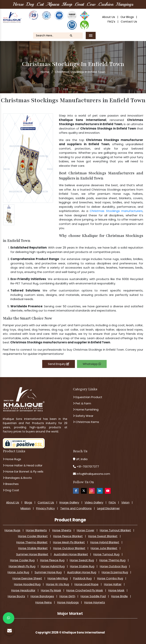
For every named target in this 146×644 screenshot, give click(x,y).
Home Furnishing (86, 409)
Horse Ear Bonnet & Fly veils (23, 471)
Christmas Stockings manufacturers (116, 211)
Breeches (11, 484)
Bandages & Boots (17, 478)
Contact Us (129, 21)
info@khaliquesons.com (93, 474)
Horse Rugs (12, 459)
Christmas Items (86, 422)
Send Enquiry (59, 364)
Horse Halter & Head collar (23, 465)
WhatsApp (92, 364)
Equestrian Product (88, 397)
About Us (109, 17)
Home (45, 72)
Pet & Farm (82, 403)
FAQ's (111, 21)
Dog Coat (11, 490)
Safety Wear (83, 416)
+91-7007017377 (88, 466)
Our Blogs (127, 17)
